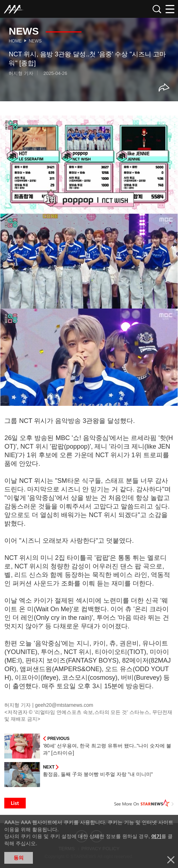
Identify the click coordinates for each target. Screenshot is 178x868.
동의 (19, 858)
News (35, 41)
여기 (156, 836)
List (15, 803)
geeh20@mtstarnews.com (64, 705)
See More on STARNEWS (144, 803)
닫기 (171, 860)
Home (15, 41)
